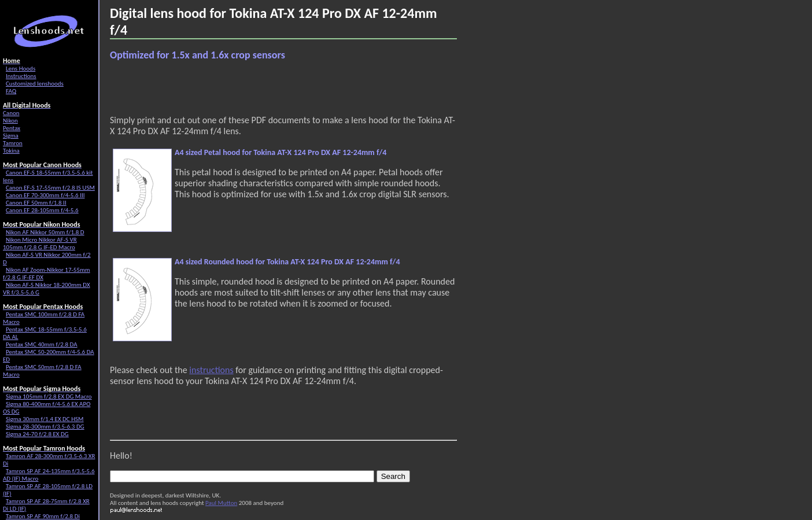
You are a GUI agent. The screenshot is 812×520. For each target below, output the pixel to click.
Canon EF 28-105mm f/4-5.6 (42, 210)
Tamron (13, 143)
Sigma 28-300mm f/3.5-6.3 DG (45, 427)
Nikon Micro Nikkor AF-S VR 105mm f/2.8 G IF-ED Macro (40, 244)
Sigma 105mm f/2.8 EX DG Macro (49, 397)
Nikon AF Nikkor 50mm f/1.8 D (45, 232)
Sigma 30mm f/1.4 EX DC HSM (45, 419)
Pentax (12, 128)
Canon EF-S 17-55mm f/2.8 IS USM (50, 188)
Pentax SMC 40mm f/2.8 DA (42, 344)
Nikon (10, 121)
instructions (211, 370)
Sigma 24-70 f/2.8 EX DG (37, 434)
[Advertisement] (245, 88)
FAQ (11, 91)
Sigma (11, 136)
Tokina (11, 151)
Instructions (21, 76)
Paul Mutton (221, 503)
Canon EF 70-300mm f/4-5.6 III (45, 195)
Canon (11, 113)
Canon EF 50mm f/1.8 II (36, 203)
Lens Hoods (21, 69)
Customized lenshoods (35, 84)
